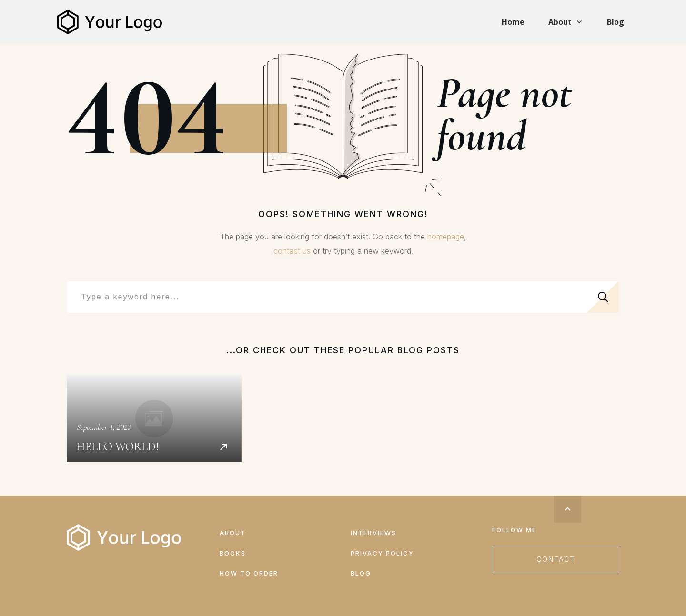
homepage (446, 237)
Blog (361, 573)
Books (233, 553)
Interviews (373, 533)
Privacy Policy (382, 553)
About (233, 533)
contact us (292, 251)
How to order (249, 573)
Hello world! (154, 418)
